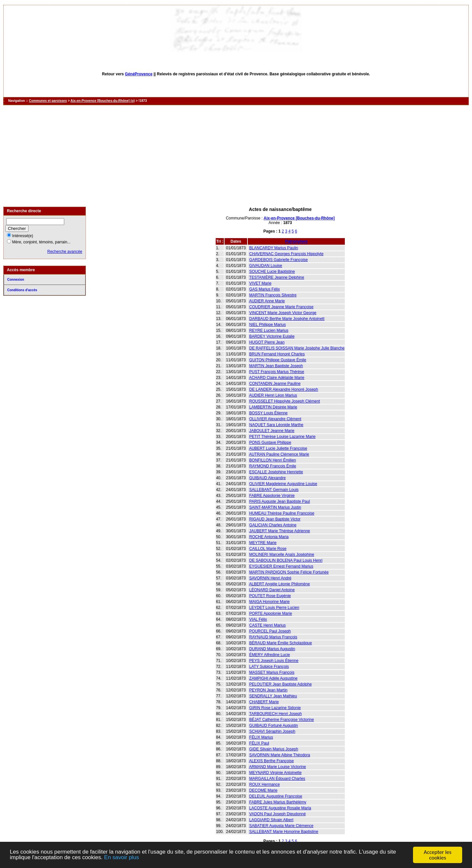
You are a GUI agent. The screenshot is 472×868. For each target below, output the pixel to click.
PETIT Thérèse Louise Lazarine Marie (282, 437)
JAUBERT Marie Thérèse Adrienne (279, 531)
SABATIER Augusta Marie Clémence (281, 826)
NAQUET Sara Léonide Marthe (276, 425)
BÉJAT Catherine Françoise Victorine (281, 720)
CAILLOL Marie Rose (268, 549)
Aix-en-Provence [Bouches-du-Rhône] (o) (103, 101)
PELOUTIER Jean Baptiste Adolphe (280, 684)
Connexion (16, 280)
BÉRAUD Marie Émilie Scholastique (280, 643)
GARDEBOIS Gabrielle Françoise (278, 260)
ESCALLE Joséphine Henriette (276, 472)
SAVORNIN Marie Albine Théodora (280, 755)
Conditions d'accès (22, 290)
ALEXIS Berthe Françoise (272, 761)
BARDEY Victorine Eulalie (272, 336)
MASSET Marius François (272, 672)
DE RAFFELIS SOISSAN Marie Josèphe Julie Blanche (297, 348)
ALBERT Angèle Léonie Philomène (280, 584)
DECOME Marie (263, 790)
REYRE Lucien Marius (269, 330)
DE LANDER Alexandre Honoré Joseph (284, 389)
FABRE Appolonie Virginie (272, 496)
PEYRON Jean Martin (268, 690)
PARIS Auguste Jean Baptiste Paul (279, 501)
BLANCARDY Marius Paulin (274, 248)
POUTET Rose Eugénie (270, 596)
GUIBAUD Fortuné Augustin (274, 726)
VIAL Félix (258, 619)
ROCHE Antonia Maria (269, 537)
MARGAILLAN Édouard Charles (277, 779)
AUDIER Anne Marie (267, 301)
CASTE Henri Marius (267, 625)
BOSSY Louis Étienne (268, 413)
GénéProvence (139, 74)
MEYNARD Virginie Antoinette (275, 773)
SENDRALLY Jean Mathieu (273, 696)
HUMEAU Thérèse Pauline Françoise (282, 513)
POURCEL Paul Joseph (270, 631)
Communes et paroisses (48, 101)
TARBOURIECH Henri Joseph (275, 714)
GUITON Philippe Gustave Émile (278, 360)
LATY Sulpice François (269, 667)
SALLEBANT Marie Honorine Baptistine (284, 832)
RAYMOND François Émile (273, 466)
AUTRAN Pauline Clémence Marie (279, 454)
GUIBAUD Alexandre (267, 478)
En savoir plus (122, 858)
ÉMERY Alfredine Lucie (269, 655)
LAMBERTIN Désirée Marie (273, 407)
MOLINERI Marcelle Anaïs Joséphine (282, 555)
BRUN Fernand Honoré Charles (277, 354)
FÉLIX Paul (259, 743)
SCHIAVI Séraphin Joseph (272, 731)
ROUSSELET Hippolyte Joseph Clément (285, 401)
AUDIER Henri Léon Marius (273, 395)
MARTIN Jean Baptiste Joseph (276, 366)
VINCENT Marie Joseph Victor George (283, 313)
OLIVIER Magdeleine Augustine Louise (283, 484)
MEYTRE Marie (263, 543)
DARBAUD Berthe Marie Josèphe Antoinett (287, 319)
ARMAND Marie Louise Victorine (278, 767)
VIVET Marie (260, 283)
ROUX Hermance (264, 784)
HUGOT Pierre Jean (267, 342)
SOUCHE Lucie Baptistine (272, 272)
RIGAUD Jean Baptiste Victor (275, 519)
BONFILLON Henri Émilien (273, 460)
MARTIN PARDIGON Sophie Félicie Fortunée (289, 572)
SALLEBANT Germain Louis (274, 490)
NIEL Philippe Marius (267, 325)
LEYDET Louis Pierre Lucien (274, 608)
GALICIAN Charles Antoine (273, 525)
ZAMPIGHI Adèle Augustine (273, 678)
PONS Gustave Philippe (270, 443)
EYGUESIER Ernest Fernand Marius (281, 566)
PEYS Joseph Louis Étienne (274, 661)
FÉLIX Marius (261, 737)
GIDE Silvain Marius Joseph (274, 749)
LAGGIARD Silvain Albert (271, 820)
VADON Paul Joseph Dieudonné (277, 814)
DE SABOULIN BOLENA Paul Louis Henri (286, 560)
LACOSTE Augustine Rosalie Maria (280, 808)
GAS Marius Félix (264, 289)
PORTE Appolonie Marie (271, 613)
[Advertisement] (236, 156)
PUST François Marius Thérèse (277, 372)
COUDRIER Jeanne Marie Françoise (281, 307)
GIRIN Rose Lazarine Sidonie (275, 708)
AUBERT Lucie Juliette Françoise (278, 448)
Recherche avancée (65, 252)
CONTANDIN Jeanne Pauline (275, 384)
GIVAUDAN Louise (265, 266)
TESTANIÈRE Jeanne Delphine (277, 277)
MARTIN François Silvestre (273, 295)
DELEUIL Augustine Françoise (276, 796)
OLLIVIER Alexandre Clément (275, 419)
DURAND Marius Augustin (272, 649)
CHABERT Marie (264, 702)
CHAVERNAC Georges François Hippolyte (286, 254)
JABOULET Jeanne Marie (272, 431)
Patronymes (296, 241)
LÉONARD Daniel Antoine (272, 590)
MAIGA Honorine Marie (269, 602)
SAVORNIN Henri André (270, 578)
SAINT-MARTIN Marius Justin (275, 507)
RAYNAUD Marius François (273, 637)
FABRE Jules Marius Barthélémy (278, 802)
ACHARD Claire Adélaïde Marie (277, 378)
